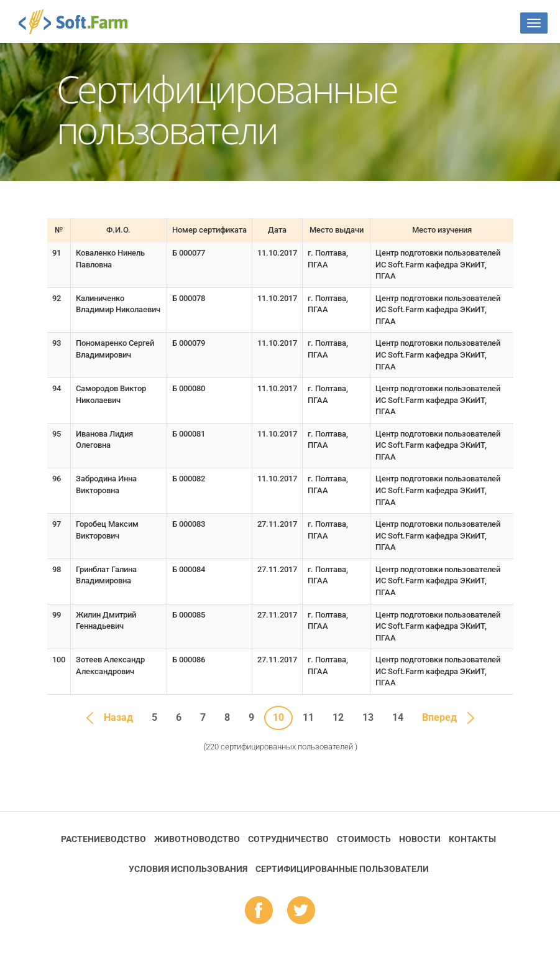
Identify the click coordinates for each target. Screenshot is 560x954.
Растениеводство (103, 839)
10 (278, 717)
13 (368, 717)
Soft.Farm (80, 22)
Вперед (439, 717)
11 (308, 717)
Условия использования (188, 869)
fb (259, 911)
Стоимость (364, 839)
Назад (118, 717)
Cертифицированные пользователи (342, 869)
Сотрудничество (288, 839)
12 (338, 717)
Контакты (472, 839)
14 (398, 717)
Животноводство (197, 839)
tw (301, 911)
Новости (420, 839)
